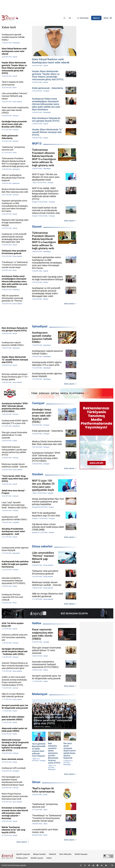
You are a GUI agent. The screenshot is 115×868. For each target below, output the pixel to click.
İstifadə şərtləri (22, 858)
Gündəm (38, 474)
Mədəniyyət (40, 694)
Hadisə (37, 623)
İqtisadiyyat (40, 326)
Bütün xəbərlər (69, 221)
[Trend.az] (10, 18)
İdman (36, 782)
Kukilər (49, 858)
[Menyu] (108, 18)
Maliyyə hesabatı (39, 854)
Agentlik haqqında (23, 854)
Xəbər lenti (9, 27)
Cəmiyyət (38, 403)
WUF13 (37, 144)
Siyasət (37, 227)
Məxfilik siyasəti (37, 858)
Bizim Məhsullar (65, 854)
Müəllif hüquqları (81, 854)
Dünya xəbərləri (42, 546)
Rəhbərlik (53, 854)
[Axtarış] (64, 18)
